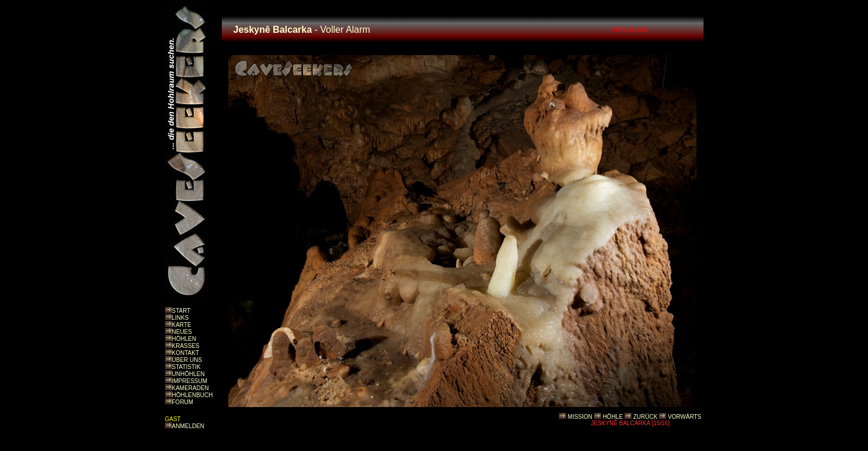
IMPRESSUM (190, 381)
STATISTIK (186, 367)
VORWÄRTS (685, 417)
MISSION (580, 417)
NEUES (182, 332)
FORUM (183, 402)
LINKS (181, 318)
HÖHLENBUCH (193, 395)
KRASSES (186, 346)
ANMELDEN (188, 426)
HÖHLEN (184, 339)
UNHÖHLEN (188, 374)
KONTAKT (186, 353)
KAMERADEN (191, 388)
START (181, 311)
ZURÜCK (646, 417)
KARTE (182, 325)
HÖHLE (613, 417)
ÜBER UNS (187, 360)
